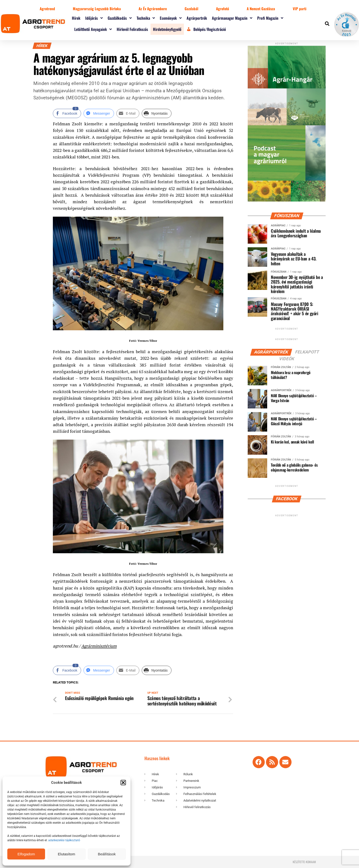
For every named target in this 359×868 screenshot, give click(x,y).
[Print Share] (157, 113)
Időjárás (94, 18)
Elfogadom (26, 854)
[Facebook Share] (67, 113)
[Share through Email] (128, 113)
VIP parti (300, 9)
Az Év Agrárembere (153, 9)
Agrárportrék (197, 18)
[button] (123, 783)
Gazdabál (191, 9)
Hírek (76, 18)
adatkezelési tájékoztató (65, 840)
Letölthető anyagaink (93, 29)
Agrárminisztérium (99, 646)
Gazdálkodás (120, 18)
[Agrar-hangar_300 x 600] (287, 200)
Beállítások (107, 854)
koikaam (311, 862)
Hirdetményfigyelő (167, 29)
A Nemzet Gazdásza (261, 9)
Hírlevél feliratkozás (132, 29)
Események (171, 18)
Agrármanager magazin (232, 18)
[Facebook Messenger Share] (99, 113)
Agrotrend (47, 9)
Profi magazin (270, 18)
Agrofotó (222, 9)
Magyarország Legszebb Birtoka (97, 9)
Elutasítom (67, 854)
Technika (146, 18)
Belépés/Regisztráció (206, 29)
